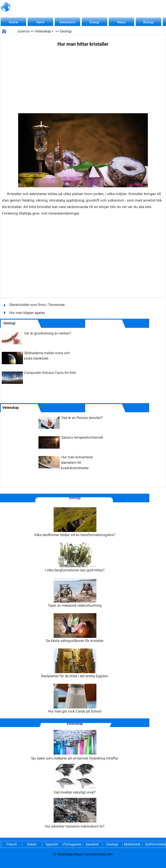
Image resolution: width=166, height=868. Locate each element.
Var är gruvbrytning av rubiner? (48, 333)
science (24, 31)
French (12, 844)
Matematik (132, 844)
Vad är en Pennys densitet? (82, 418)
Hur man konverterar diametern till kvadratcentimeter (77, 463)
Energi (95, 22)
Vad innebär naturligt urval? (75, 779)
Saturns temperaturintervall (82, 437)
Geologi (66, 31)
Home (13, 22)
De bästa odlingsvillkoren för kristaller (75, 628)
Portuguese (72, 844)
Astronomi (67, 22)
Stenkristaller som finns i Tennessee (37, 305)
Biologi (149, 22)
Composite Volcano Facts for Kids (50, 373)
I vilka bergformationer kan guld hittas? (75, 557)
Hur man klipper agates (28, 313)
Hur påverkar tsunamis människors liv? (75, 813)
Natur (121, 22)
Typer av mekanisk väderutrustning (75, 593)
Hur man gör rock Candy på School (75, 699)
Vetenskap (43, 31)
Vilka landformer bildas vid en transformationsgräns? (75, 522)
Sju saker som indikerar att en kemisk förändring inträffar (75, 745)
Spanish (52, 844)
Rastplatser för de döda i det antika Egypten (75, 663)
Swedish (92, 844)
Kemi (40, 22)
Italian (32, 844)
